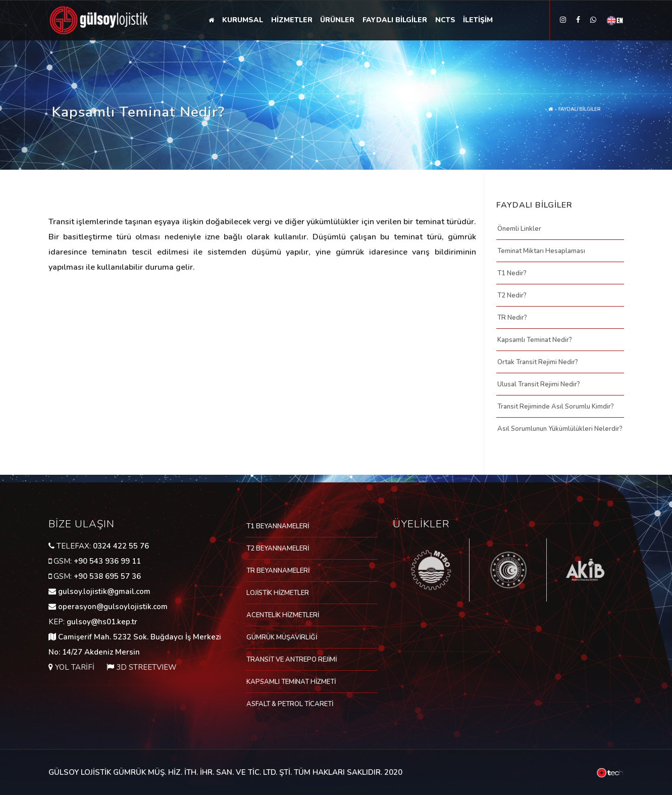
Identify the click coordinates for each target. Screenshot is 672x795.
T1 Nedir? (512, 273)
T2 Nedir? (512, 295)
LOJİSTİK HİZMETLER (278, 593)
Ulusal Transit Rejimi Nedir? (539, 384)
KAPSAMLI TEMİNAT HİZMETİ (291, 682)
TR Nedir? (512, 318)
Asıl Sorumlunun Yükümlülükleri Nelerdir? (560, 429)
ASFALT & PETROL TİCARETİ (290, 704)
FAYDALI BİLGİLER (395, 20)
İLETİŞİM (479, 20)
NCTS (446, 20)
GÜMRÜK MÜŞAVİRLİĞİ (282, 637)
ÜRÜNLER (338, 20)
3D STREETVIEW (146, 667)
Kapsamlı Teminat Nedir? (535, 340)
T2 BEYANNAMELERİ (278, 549)
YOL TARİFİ (75, 667)
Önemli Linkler (519, 229)
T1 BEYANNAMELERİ (278, 526)
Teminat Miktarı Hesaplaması (541, 251)
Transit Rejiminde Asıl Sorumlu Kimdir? (556, 407)
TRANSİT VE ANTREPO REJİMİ (292, 660)
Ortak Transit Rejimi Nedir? (538, 362)
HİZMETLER (292, 20)
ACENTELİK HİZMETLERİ (283, 615)
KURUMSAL (243, 20)
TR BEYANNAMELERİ (278, 571)
